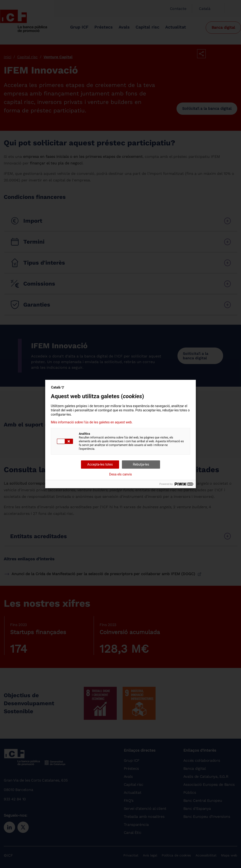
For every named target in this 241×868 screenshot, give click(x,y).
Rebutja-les (141, 464)
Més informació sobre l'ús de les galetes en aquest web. (92, 422)
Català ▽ (58, 387)
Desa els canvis (121, 474)
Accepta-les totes (100, 464)
